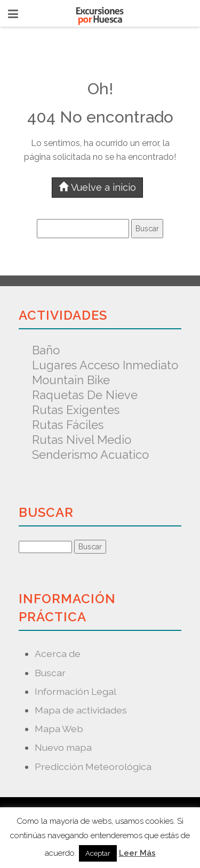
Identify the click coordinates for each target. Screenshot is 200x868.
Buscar (50, 673)
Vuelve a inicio (97, 187)
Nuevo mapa (63, 747)
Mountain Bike (71, 380)
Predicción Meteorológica (93, 766)
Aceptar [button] (98, 853)
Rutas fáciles (68, 425)
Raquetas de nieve (85, 395)
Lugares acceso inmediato (105, 365)
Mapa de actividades (81, 710)
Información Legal (75, 691)
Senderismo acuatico (90, 455)
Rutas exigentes (76, 410)
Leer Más (137, 853)
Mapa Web (59, 729)
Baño (46, 350)
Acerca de (58, 654)
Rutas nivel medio (82, 440)
